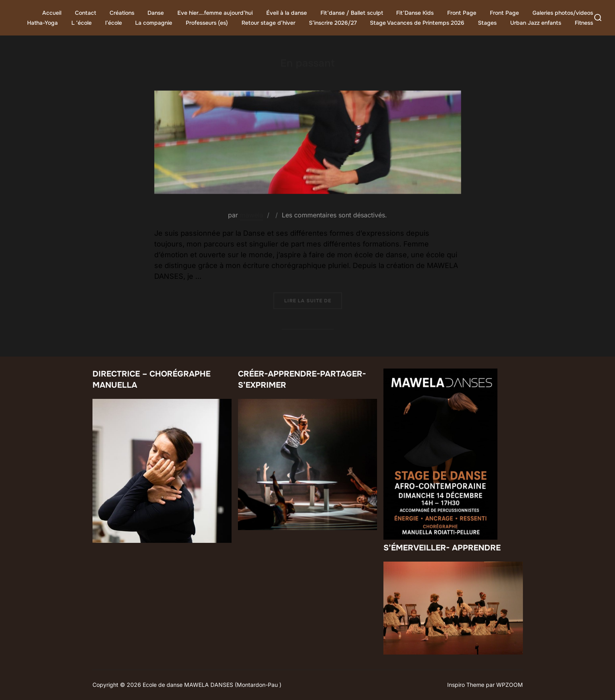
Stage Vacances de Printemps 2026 (417, 23)
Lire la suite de (313, 300)
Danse (156, 13)
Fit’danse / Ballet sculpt (352, 13)
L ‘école (82, 23)
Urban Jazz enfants (536, 23)
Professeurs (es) (207, 23)
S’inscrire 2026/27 (333, 23)
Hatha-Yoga (42, 23)
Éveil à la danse (287, 13)
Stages (487, 23)
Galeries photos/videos (563, 13)
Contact (85, 13)
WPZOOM (510, 685)
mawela (252, 215)
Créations (122, 13)
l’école (114, 23)
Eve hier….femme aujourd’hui (215, 13)
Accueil (52, 13)
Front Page (462, 13)
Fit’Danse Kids (415, 13)
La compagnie (154, 23)
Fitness (584, 23)
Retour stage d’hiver (268, 23)
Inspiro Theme (466, 685)
